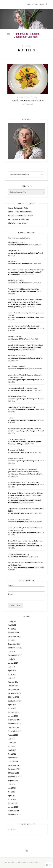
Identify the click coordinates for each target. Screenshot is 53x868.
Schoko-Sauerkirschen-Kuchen (20, 216)
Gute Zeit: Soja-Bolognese (17, 439)
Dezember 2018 (14, 644)
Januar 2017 (13, 663)
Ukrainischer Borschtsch (18, 223)
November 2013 (14, 724)
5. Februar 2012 (28, 104)
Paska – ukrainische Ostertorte (20, 212)
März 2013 (12, 754)
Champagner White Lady (16, 450)
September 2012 (15, 777)
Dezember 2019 (14, 636)
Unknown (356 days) (18, 339)
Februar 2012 (13, 803)
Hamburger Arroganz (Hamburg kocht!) (25, 291)
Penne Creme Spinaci (15, 458)
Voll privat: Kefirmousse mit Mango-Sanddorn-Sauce (26, 345)
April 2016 (12, 670)
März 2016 (12, 674)
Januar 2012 (13, 807)
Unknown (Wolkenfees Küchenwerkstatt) (26, 358)
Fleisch (20, 97)
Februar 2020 (13, 633)
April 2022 (12, 625)
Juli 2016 (12, 667)
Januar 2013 (13, 761)
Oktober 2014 (13, 697)
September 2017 (15, 655)
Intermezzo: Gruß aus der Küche (19, 554)
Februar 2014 (13, 712)
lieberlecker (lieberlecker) (20, 264)
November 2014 (14, 693)
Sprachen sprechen (15, 337)
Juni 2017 (12, 659)
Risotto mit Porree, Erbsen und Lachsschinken (23, 289)
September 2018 (15, 648)
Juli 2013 (12, 739)
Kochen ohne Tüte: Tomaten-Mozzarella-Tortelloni (25, 429)
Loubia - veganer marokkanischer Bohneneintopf (25, 326)
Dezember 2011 (14, 811)
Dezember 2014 (14, 689)
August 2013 (13, 735)
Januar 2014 (13, 716)
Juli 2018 (12, 652)
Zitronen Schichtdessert (16, 280)
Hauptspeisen (31, 97)
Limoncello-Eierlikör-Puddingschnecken (22, 407)
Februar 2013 (13, 758)
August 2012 (13, 780)
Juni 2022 (12, 621)
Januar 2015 (13, 686)
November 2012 (14, 769)
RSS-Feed (12, 829)
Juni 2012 (12, 788)
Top (49, 865)
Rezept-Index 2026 (14, 251)
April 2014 (12, 705)
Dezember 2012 (14, 765)
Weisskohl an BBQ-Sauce (16, 242)
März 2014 (12, 708)
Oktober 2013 (13, 727)
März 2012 (12, 799)
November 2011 (14, 815)
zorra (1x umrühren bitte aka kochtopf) (25, 253)
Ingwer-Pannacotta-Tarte (18, 208)
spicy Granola (13, 261)
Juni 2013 (12, 743)
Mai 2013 (12, 746)
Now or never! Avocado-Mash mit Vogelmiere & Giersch (26, 270)
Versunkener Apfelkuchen (19, 219)
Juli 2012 (12, 784)
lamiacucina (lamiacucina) (20, 245)
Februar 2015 (13, 682)
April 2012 (12, 796)
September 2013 (15, 731)
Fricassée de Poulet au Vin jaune (19, 519)
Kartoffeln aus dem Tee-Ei (17, 366)
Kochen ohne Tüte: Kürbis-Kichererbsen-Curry (23, 482)
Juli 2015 (12, 678)
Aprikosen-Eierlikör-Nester (17, 356)
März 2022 (12, 629)
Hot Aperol (12, 418)
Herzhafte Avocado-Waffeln (17, 396)
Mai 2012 (12, 792)
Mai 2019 (12, 640)
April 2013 (12, 750)
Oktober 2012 (13, 773)
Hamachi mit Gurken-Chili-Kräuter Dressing (23, 388)
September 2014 (15, 701)
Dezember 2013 (14, 720)
